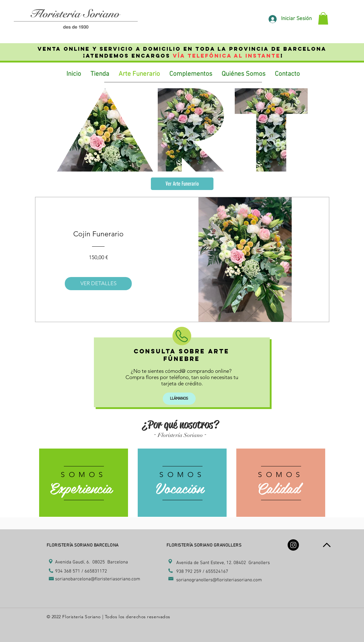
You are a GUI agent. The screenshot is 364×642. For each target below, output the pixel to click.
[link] (323, 18)
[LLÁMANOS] (179, 399)
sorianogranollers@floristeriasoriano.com (219, 580)
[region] (84, 483)
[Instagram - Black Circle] (293, 545)
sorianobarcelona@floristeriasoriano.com (98, 579)
